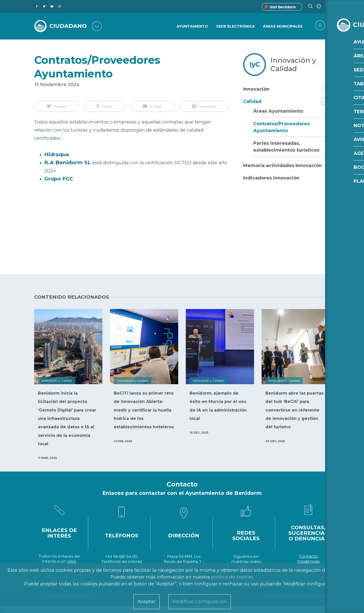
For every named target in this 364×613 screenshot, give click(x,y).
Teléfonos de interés (122, 561)
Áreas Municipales (283, 27)
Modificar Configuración (200, 602)
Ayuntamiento (192, 27)
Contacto (308, 556)
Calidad (252, 101)
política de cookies (232, 577)
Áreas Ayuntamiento (278, 111)
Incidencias (308, 561)
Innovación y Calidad (293, 64)
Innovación (256, 89)
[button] (56, 107)
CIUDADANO (70, 26)
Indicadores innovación (271, 178)
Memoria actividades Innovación (282, 166)
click (72, 561)
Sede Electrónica (235, 27)
